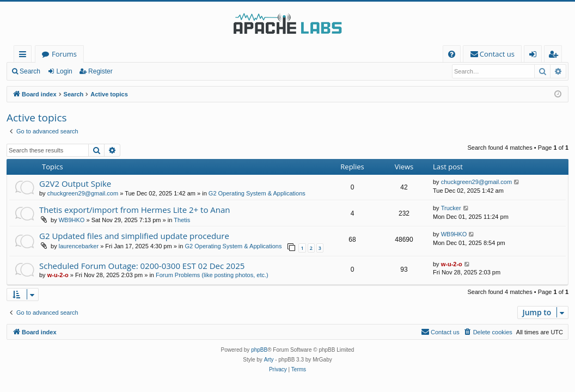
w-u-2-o (58, 275)
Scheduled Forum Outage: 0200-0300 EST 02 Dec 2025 (142, 266)
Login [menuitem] (535, 56)
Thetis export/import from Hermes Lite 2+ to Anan (135, 210)
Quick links (25, 56)
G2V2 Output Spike (75, 183)
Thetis (182, 220)
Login (64, 71)
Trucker (451, 208)
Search (30, 71)
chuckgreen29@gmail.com (83, 193)
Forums (64, 54)
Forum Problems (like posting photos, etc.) (212, 275)
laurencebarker (79, 246)
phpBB (259, 350)
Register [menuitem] (555, 56)
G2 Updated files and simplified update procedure (134, 236)
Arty (269, 360)
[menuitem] (452, 54)
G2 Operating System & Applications (257, 193)
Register (100, 71)
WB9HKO (72, 220)
